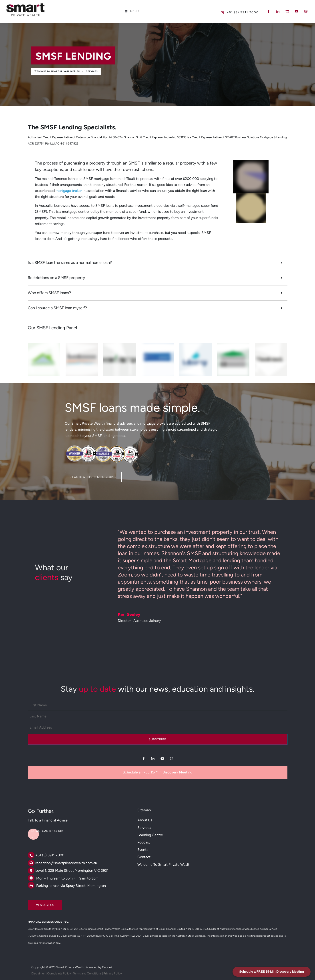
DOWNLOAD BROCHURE (44, 829)
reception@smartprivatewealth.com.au (66, 863)
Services (92, 71)
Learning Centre (150, 835)
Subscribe (157, 739)
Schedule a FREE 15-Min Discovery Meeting (157, 772)
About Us (145, 820)
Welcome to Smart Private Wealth (57, 71)
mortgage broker (69, 191)
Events (143, 850)
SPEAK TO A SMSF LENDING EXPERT (89, 475)
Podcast (144, 842)
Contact (144, 857)
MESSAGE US (37, 903)
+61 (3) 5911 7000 (50, 855)
